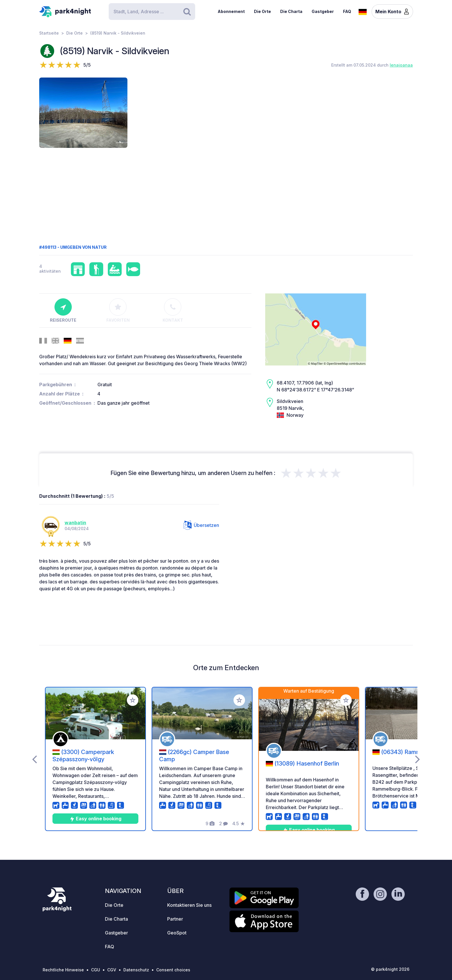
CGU (96, 970)
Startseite (49, 33)
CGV (112, 970)
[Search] (152, 12)
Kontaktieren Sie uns (189, 905)
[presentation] (34, 759)
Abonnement (231, 11)
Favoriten (118, 310)
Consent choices (173, 970)
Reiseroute (63, 310)
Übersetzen (201, 525)
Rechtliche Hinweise (63, 970)
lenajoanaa (401, 65)
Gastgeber (323, 11)
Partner (175, 919)
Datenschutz (136, 970)
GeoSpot (177, 933)
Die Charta (291, 11)
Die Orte (262, 11)
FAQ (347, 11)
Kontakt (173, 310)
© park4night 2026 (390, 969)
